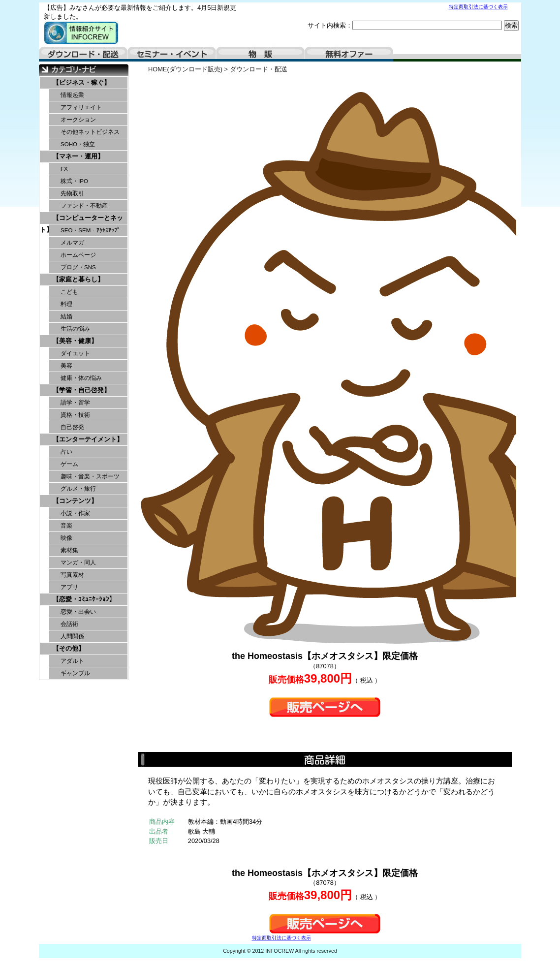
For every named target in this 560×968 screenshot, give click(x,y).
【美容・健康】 (75, 341)
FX (64, 169)
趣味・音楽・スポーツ (90, 476)
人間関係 (72, 636)
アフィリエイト (81, 107)
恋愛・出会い (78, 612)
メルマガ (72, 243)
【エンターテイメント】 (88, 439)
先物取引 (72, 193)
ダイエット (75, 353)
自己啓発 (72, 427)
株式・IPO (74, 181)
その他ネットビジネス (90, 132)
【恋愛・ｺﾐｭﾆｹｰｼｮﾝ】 (84, 599)
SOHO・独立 (78, 144)
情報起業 (72, 95)
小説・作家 (75, 513)
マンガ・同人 (78, 562)
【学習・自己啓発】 (81, 390)
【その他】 (69, 648)
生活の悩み (75, 329)
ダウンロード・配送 (83, 54)
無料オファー (349, 54)
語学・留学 (75, 403)
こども (69, 292)
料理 (66, 304)
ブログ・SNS (78, 267)
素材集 (69, 550)
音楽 (66, 526)
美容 (66, 366)
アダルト (72, 661)
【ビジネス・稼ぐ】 (81, 82)
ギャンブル (75, 673)
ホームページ (78, 255)
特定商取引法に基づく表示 (478, 7)
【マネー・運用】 (78, 156)
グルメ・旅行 (78, 489)
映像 (66, 538)
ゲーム (69, 464)
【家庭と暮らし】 (78, 279)
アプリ (69, 587)
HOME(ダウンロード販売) (185, 69)
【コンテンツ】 (75, 501)
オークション (78, 120)
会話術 (69, 624)
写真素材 (72, 575)
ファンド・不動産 (84, 206)
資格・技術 (75, 415)
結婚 (66, 316)
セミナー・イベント (172, 54)
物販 (260, 54)
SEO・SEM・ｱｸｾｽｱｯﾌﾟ (90, 230)
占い (66, 452)
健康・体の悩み (81, 378)
